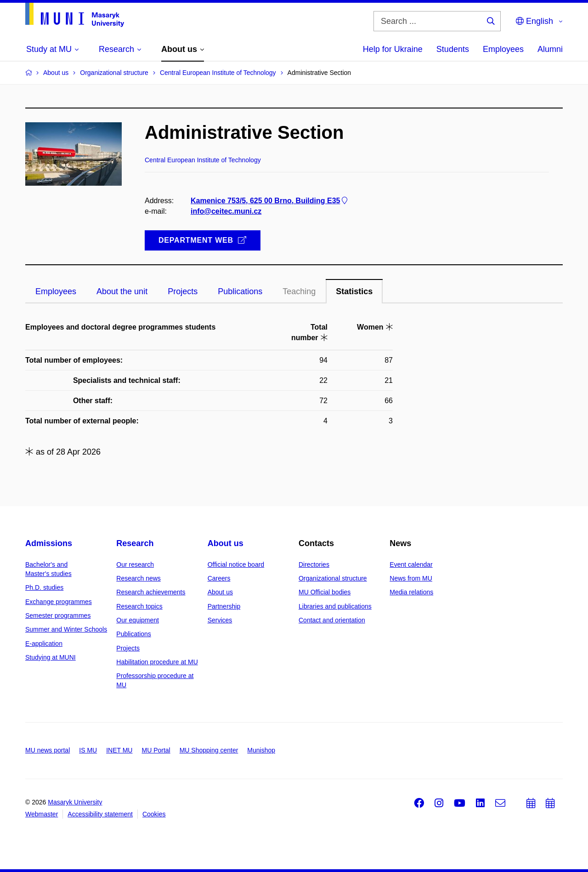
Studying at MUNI (51, 657)
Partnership (224, 606)
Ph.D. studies (44, 587)
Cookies (154, 814)
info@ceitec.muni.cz (226, 211)
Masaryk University (75, 802)
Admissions (49, 543)
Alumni (550, 49)
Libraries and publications (335, 606)
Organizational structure (333, 578)
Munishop (261, 750)
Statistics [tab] (354, 291)
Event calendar (411, 564)
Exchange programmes (59, 602)
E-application (44, 644)
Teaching (299, 291)
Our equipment (138, 620)
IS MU (88, 750)
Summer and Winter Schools (66, 629)
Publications (134, 634)
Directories (314, 564)
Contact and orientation (332, 620)
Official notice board (236, 564)
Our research (135, 564)
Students (453, 49)
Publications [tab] (240, 291)
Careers (219, 578)
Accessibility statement (100, 814)
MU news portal (48, 750)
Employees (503, 49)
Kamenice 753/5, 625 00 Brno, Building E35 (270, 201)
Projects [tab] (183, 291)
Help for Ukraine (393, 49)
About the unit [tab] (122, 291)
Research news (139, 578)
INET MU (119, 750)
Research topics (139, 606)
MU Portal (156, 750)
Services (220, 620)
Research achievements (151, 592)
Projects (128, 648)
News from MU (411, 578)
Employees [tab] (56, 291)
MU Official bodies (325, 592)
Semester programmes (58, 616)
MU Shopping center (209, 750)
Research (135, 543)
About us (226, 543)
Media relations (411, 592)
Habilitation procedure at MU (157, 662)
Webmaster (42, 814)
